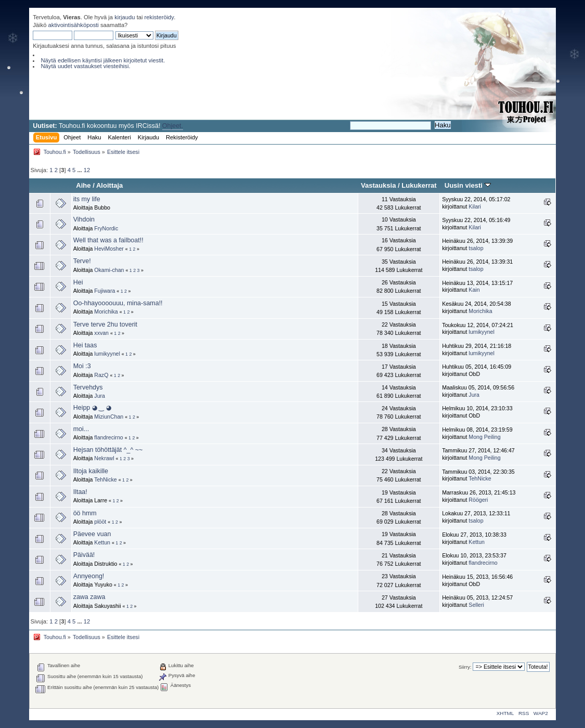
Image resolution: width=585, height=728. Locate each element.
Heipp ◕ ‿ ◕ (92, 408)
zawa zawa (89, 597)
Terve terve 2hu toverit (105, 324)
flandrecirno (108, 437)
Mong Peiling (484, 437)
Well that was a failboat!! (108, 240)
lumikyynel (481, 332)
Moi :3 (82, 366)
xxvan (101, 333)
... (80, 170)
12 (87, 170)
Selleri (476, 605)
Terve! (82, 261)
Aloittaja (109, 185)
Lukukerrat (419, 185)
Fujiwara (105, 291)
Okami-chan (109, 270)
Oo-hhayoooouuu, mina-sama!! (118, 303)
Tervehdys (88, 387)
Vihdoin (84, 219)
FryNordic (106, 228)
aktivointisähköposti (74, 25)
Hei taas (85, 345)
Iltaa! (80, 492)
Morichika (106, 311)
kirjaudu (125, 17)
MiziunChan (109, 417)
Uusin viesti (468, 185)
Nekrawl (104, 458)
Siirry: (465, 667)
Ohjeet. (173, 126)
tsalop (476, 248)
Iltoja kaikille (91, 471)
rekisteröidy (159, 17)
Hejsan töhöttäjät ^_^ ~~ (108, 450)
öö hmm (85, 513)
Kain (474, 290)
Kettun (102, 542)
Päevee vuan (92, 534)
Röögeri (478, 500)
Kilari (475, 206)
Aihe (83, 185)
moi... (81, 429)
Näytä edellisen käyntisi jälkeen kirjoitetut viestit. (103, 60)
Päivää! (84, 555)
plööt (100, 522)
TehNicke (106, 479)
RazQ (101, 375)
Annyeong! (89, 576)
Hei (78, 282)
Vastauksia (378, 185)
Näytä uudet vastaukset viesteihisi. (85, 66)
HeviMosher (109, 249)
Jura (100, 396)
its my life (87, 199)
